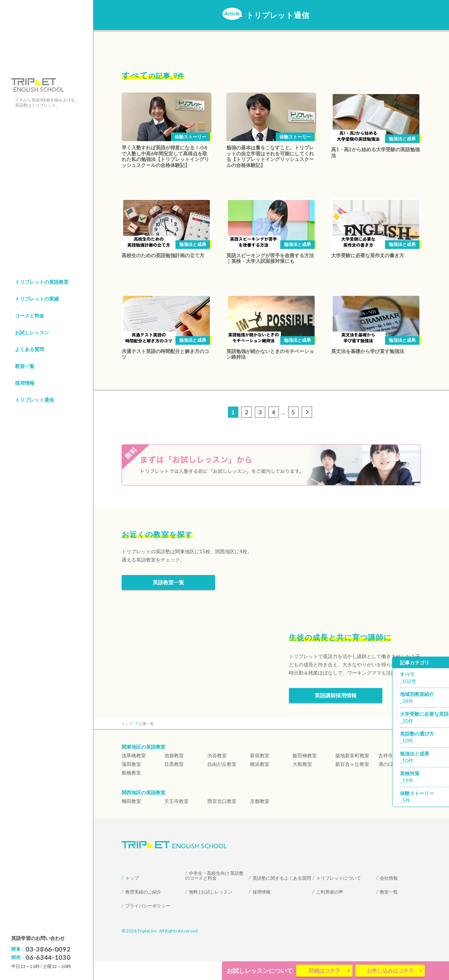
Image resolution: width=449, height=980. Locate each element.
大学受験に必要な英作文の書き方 (368, 255)
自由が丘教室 (222, 783)
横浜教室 (260, 783)
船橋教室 (131, 791)
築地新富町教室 (352, 774)
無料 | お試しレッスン (211, 911)
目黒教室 (174, 783)
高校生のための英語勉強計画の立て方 (163, 255)
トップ (132, 897)
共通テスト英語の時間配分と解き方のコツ (165, 354)
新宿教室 (260, 774)
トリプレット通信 (34, 400)
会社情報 (389, 897)
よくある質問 (30, 349)
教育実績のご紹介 (143, 911)
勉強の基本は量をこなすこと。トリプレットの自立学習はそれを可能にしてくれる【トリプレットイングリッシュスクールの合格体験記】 (270, 156)
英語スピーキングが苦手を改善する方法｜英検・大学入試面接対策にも (270, 258)
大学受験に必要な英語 (424, 718)
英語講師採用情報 (336, 714)
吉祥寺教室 (390, 774)
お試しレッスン (32, 332)
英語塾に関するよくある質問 (282, 897)
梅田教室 (131, 820)
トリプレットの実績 (37, 299)
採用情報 (25, 383)
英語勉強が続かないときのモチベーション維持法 (270, 354)
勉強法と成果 (402, 139)
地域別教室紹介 (424, 698)
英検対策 (424, 778)
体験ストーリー (190, 137)
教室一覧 (25, 366)
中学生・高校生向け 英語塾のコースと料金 (214, 894)
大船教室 (302, 783)
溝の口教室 (390, 783)
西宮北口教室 (222, 820)
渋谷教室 (217, 774)
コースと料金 (30, 316)
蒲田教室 (131, 783)
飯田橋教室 (305, 774)
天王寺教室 (176, 820)
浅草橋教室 (134, 774)
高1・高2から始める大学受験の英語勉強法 (375, 152)
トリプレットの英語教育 (42, 282)
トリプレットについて (339, 897)
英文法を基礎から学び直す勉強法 (368, 351)
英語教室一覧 (168, 601)
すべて (424, 678)
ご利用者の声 (330, 911)
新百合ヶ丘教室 (352, 783)
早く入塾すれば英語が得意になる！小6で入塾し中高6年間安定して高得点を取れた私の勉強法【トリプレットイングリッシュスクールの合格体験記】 (165, 156)
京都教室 (260, 820)
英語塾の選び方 (424, 738)
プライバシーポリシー (148, 924)
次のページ (308, 413)
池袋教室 (174, 774)
